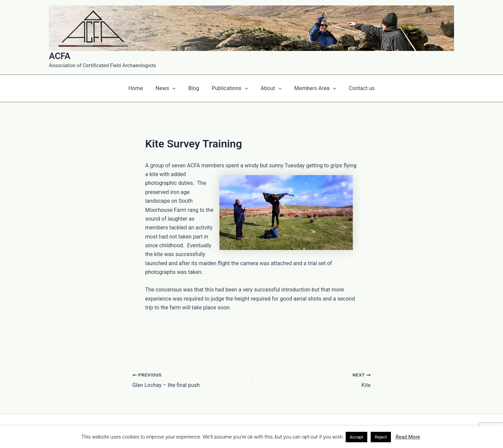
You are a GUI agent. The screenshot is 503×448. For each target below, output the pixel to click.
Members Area (312, 88)
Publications (230, 88)
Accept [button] (357, 437)
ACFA (60, 56)
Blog (195, 88)
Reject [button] (381, 437)
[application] (176, 88)
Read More (408, 437)
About (269, 88)
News (169, 88)
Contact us (356, 88)
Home (141, 88)
